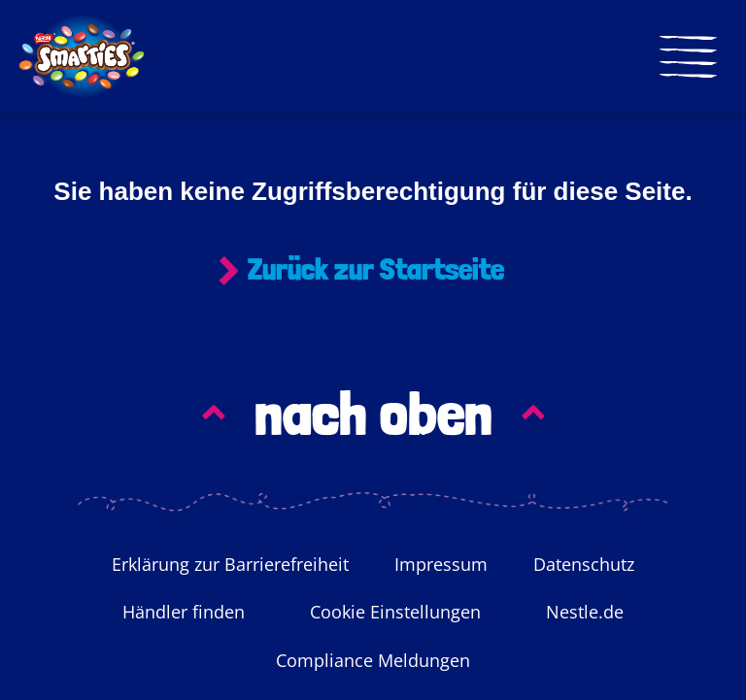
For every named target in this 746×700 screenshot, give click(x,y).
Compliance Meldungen (373, 661)
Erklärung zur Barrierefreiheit (230, 565)
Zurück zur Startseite (376, 270)
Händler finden (184, 613)
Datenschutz (584, 565)
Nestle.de (585, 613)
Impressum (441, 565)
